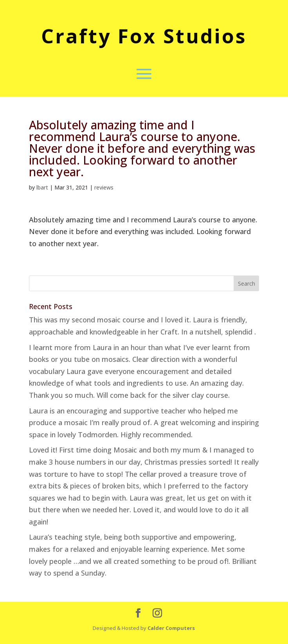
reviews (104, 187)
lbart (42, 187)
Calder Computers (171, 628)
